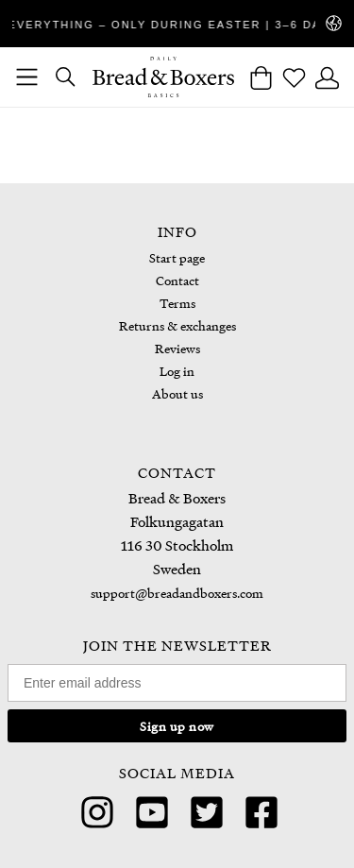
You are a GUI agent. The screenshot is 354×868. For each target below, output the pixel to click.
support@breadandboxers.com (177, 593)
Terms (177, 303)
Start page (177, 257)
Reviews (177, 348)
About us (177, 393)
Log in (177, 371)
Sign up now (177, 726)
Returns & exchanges (177, 325)
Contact (177, 280)
